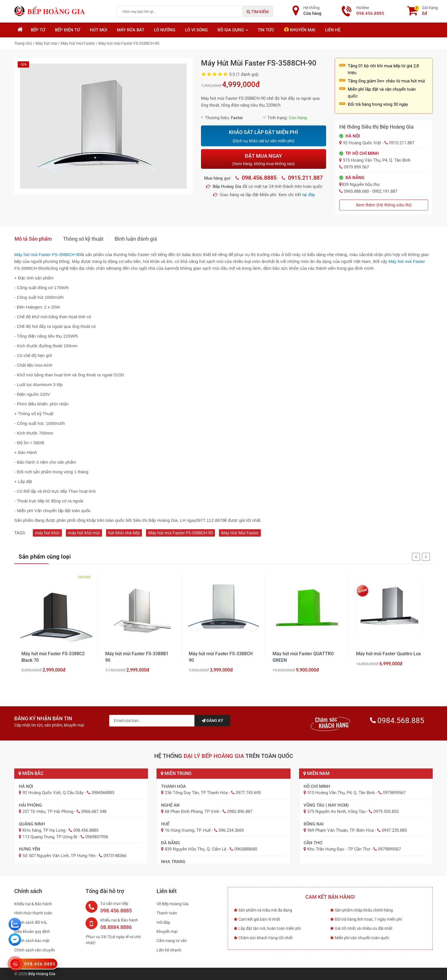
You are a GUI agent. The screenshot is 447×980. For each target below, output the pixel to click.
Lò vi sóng (196, 30)
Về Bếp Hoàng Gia (172, 904)
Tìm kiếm (258, 12)
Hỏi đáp (163, 922)
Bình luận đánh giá (136, 239)
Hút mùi (98, 30)
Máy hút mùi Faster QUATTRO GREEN (303, 657)
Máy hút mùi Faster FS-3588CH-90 (180, 533)
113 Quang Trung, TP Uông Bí (50, 837)
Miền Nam (316, 773)
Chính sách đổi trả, (31, 922)
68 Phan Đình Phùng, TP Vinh (192, 811)
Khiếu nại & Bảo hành (33, 904)
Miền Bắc (31, 773)
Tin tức (266, 30)
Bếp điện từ (68, 30)
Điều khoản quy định (32, 932)
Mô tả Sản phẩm (33, 239)
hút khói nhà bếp (124, 533)
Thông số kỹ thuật (83, 239)
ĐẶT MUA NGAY (263, 160)
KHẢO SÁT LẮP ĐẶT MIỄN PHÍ (263, 136)
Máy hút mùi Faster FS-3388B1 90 (137, 657)
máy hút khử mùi (84, 533)
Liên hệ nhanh (169, 950)
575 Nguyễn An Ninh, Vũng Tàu (336, 811)
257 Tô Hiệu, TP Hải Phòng (48, 811)
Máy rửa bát (131, 30)
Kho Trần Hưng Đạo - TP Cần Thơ (339, 849)
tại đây (309, 195)
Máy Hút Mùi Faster (240, 533)
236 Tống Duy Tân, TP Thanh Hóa (196, 793)
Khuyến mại (300, 30)
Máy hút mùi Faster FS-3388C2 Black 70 (53, 657)
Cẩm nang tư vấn (172, 941)
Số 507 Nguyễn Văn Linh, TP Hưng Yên (59, 856)
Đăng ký (212, 721)
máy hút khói (47, 533)
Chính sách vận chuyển (35, 950)
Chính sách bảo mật (32, 941)
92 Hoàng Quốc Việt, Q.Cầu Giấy (53, 793)
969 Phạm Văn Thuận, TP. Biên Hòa (341, 830)
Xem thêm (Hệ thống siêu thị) (384, 205)
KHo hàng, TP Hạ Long (44, 830)
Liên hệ (333, 30)
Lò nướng (165, 30)
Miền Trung (176, 773)
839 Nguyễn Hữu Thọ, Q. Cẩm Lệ (196, 849)
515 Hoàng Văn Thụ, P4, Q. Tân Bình (341, 793)
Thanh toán (167, 913)
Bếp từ (38, 30)
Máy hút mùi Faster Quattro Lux (388, 654)
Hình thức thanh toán (33, 913)
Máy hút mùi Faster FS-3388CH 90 (221, 657)
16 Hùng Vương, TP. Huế (188, 830)
